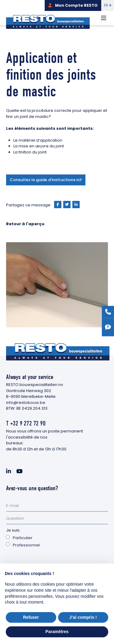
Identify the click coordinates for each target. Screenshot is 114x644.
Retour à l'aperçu (25, 224)
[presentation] (52, 563)
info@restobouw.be (26, 403)
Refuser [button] (31, 617)
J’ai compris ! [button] (83, 617)
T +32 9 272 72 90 (26, 423)
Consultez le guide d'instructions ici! (46, 180)
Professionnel (26, 545)
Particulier (23, 538)
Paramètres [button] (57, 632)
